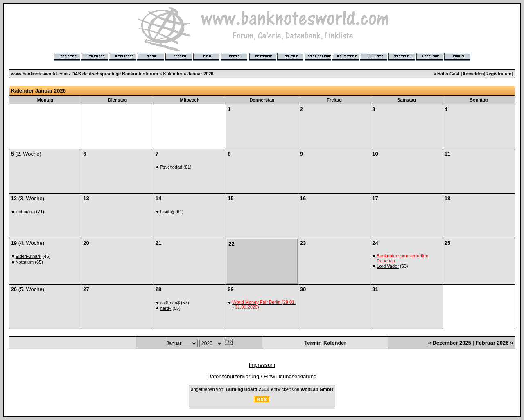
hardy (166, 308)
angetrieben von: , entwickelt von (262, 389)
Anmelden (473, 74)
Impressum (262, 365)
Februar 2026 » (495, 343)
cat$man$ (170, 303)
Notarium (25, 262)
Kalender (173, 74)
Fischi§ (167, 212)
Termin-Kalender (325, 343)
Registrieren (499, 74)
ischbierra (25, 212)
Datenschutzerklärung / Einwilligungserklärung (262, 376)
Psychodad (171, 167)
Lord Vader (388, 266)
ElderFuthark (28, 256)
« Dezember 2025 (449, 343)
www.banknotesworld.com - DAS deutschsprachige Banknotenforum (85, 74)
